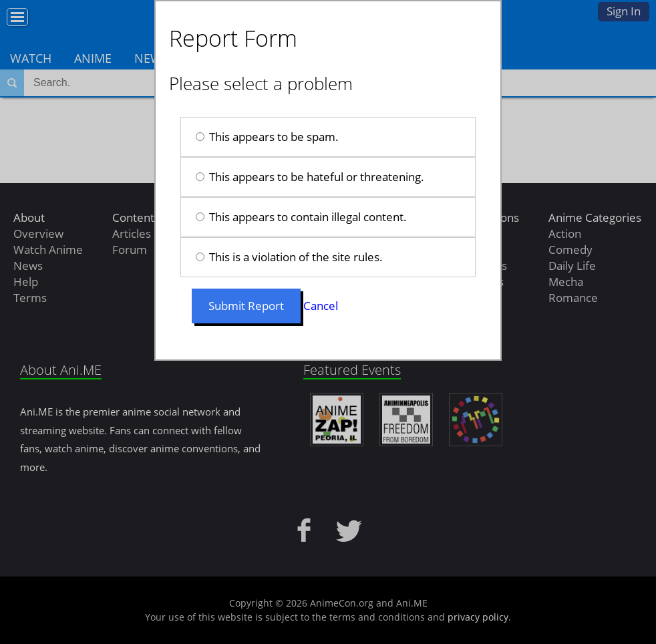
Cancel (321, 306)
